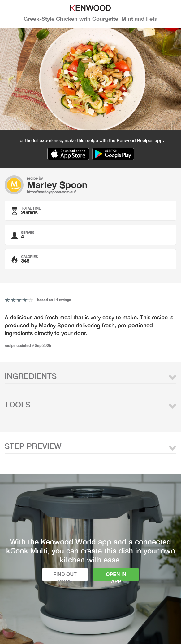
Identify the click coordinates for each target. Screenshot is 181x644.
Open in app (116, 576)
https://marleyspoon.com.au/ (51, 192)
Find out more (65, 576)
